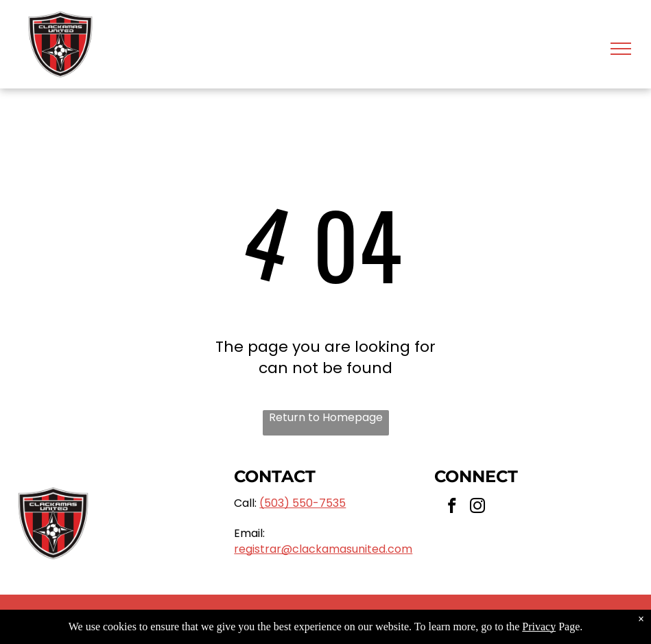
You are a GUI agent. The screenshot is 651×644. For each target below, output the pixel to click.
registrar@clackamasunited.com (323, 549)
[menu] (621, 49)
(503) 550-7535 (303, 503)
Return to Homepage (326, 418)
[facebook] (452, 508)
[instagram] (478, 508)
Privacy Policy (440, 619)
